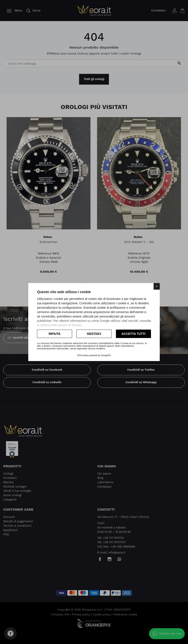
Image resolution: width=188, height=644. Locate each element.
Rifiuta (55, 334)
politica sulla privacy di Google (61, 325)
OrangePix (106, 355)
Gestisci (94, 334)
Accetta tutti (134, 334)
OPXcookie (83, 355)
